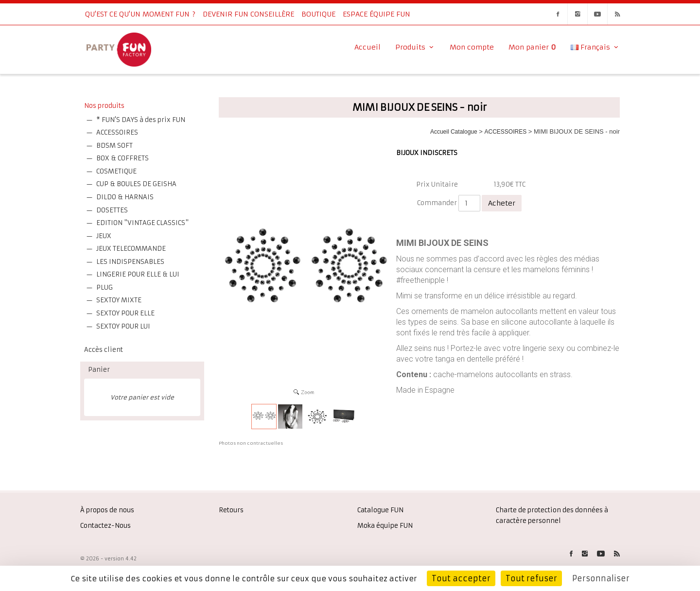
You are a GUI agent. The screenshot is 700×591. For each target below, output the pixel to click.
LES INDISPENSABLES (130, 262)
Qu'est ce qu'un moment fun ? (140, 14)
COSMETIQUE (116, 171)
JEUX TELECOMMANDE (131, 249)
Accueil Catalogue (454, 132)
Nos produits (104, 106)
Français (595, 47)
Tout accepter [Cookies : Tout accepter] (461, 578)
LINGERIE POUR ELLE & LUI (138, 274)
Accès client (104, 350)
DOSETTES (112, 210)
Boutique (318, 14)
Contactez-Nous (105, 526)
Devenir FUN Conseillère (248, 14)
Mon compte (472, 47)
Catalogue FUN (380, 510)
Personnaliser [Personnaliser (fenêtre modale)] (601, 578)
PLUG (105, 287)
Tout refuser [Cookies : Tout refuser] (531, 578)
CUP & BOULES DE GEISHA (136, 184)
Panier (99, 370)
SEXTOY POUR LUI (123, 326)
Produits (415, 47)
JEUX (104, 236)
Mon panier (532, 47)
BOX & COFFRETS (122, 158)
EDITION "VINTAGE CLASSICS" (142, 223)
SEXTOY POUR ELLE (125, 313)
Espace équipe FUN (376, 14)
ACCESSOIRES (117, 132)
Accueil (367, 47)
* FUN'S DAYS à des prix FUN (141, 120)
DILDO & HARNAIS (125, 197)
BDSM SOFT (114, 146)
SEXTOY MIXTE (119, 300)
